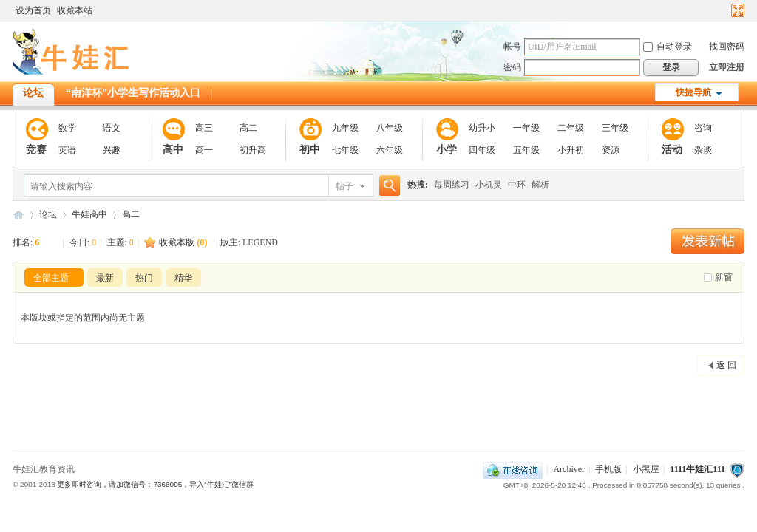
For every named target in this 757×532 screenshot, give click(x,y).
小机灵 (489, 185)
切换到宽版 (736, 10)
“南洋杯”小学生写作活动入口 (133, 93)
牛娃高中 (89, 214)
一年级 (526, 128)
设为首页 (33, 10)
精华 (183, 278)
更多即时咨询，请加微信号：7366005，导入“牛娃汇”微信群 (155, 484)
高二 (248, 128)
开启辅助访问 (724, 10)
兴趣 (112, 150)
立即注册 (727, 67)
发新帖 (707, 241)
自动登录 (668, 47)
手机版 (608, 469)
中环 (517, 185)
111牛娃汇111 (18, 215)
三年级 (615, 128)
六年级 (390, 150)
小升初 (571, 150)
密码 (512, 67)
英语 (67, 150)
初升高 (253, 150)
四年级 (482, 150)
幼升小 (482, 128)
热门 (144, 278)
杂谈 (703, 150)
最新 (105, 278)
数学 (67, 128)
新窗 (724, 277)
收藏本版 (183, 242)
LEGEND (260, 242)
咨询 (703, 128)
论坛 (33, 93)
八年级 (390, 128)
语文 (112, 128)
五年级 (526, 150)
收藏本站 (75, 10)
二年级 (571, 128)
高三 (204, 128)
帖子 (344, 186)
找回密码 (727, 47)
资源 (611, 150)
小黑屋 (646, 469)
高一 (204, 150)
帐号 (512, 47)
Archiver (569, 469)
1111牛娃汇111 (697, 469)
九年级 (345, 128)
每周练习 (452, 185)
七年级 (345, 150)
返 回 (726, 365)
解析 (540, 185)
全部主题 (51, 278)
